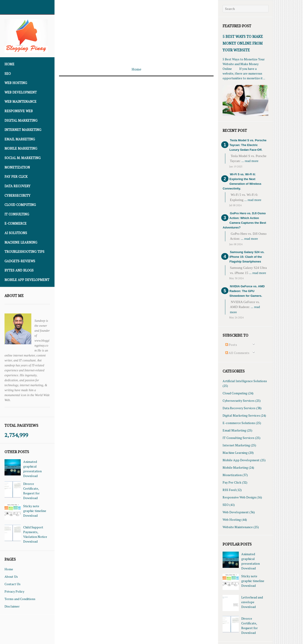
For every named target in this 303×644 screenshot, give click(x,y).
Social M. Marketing (23, 158)
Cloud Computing (20, 205)
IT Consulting (17, 214)
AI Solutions (16, 233)
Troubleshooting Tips (24, 252)
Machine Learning (21, 242)
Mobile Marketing (21, 148)
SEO (8, 74)
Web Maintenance (21, 102)
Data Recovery (17, 186)
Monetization (17, 167)
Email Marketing (20, 139)
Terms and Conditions (20, 599)
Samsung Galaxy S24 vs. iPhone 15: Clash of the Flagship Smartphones (247, 257)
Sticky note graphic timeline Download (35, 511)
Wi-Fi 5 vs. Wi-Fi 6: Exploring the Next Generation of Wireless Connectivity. (242, 181)
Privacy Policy (14, 591)
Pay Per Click (16, 177)
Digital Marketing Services (241, 415)
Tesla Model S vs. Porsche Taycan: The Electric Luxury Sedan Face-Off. (248, 145)
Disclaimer (12, 606)
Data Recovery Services (239, 408)
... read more (250, 161)
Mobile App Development (27, 280)
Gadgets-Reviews (20, 261)
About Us (11, 577)
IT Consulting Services (238, 438)
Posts (231, 345)
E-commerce (16, 223)
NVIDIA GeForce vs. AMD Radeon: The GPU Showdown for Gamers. (247, 291)
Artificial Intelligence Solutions (245, 381)
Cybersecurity (17, 195)
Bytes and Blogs (19, 270)
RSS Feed (229, 490)
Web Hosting (16, 83)
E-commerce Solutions (239, 423)
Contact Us (13, 584)
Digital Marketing (21, 120)
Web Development (21, 92)
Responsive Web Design (239, 497)
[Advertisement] (136, 32)
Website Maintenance (238, 527)
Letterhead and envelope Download (252, 602)
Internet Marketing (23, 130)
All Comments (237, 353)
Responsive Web (19, 111)
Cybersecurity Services (239, 401)
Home (9, 64)
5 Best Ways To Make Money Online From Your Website (243, 43)
